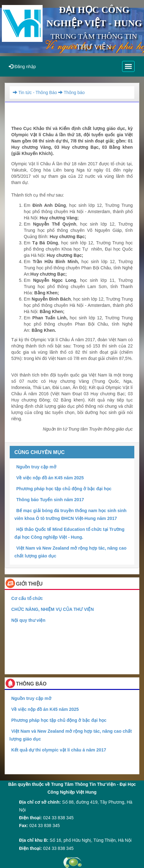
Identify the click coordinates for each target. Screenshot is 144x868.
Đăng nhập (22, 67)
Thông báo (71, 92)
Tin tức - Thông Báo (35, 92)
